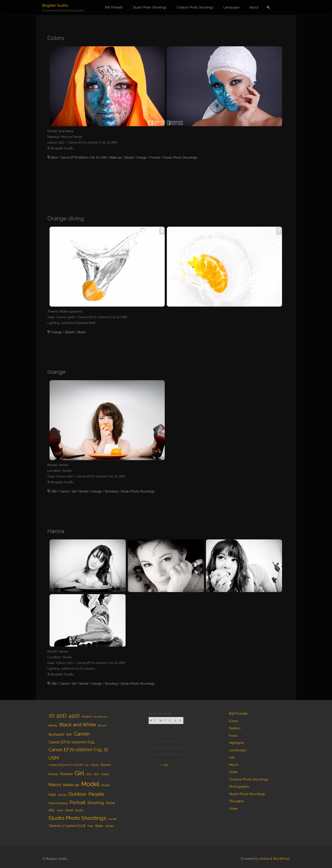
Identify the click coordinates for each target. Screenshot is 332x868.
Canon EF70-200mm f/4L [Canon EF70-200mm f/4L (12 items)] (72, 742)
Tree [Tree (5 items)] (90, 826)
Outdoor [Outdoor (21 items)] (77, 794)
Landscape (238, 750)
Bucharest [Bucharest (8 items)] (56, 734)
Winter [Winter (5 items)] (110, 826)
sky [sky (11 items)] (52, 810)
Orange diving (66, 218)
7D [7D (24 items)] (52, 716)
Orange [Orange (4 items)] (62, 795)
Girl (74, 491)
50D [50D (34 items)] (62, 716)
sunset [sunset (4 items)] (112, 819)
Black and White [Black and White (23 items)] (78, 725)
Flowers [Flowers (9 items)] (66, 774)
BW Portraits (238, 714)
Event (233, 721)
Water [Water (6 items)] (99, 826)
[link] (268, 8)
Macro (234, 765)
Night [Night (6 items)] (52, 795)
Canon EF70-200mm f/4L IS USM (84, 158)
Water (82, 332)
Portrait (155, 158)
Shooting (111, 491)
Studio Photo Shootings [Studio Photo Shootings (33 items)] (77, 818)
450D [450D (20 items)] (74, 716)
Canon (64, 491)
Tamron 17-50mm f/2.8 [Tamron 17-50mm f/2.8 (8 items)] (67, 826)
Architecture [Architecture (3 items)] (100, 717)
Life (232, 757)
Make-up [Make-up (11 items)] (71, 785)
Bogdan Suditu (55, 5)
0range (57, 372)
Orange (142, 158)
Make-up (116, 158)
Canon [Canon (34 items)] (82, 734)
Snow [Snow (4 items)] (60, 810)
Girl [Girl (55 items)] (80, 773)
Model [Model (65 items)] (90, 784)
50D (54, 491)
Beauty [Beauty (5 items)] (53, 725)
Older (233, 772)
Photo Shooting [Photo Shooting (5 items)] (58, 803)
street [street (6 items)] (69, 810)
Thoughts (236, 801)
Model (129, 158)
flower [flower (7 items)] (53, 774)
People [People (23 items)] (96, 794)
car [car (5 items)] (87, 765)
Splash (70, 332)
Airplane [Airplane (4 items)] (86, 717)
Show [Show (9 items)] (110, 803)
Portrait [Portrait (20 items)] (77, 803)
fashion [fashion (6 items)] (106, 765)
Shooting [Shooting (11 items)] (96, 803)
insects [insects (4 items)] (105, 774)
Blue (55, 158)
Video (234, 809)
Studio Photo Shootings (180, 158)
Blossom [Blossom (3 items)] (102, 725)
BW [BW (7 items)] (69, 735)
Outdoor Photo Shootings (249, 779)
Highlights (237, 743)
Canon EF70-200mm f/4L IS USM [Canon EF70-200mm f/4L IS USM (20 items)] (78, 754)
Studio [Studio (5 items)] (79, 810)
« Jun (164, 765)
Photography (239, 787)
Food (233, 736)
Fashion (235, 728)
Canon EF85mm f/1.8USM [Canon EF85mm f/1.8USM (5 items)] (66, 765)
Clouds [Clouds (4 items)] (95, 765)
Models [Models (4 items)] (106, 785)
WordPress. (281, 859)
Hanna (56, 531)
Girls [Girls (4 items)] (89, 774)
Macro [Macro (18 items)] (55, 785)
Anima (264, 859)
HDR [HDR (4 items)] (96, 774)
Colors (56, 38)
